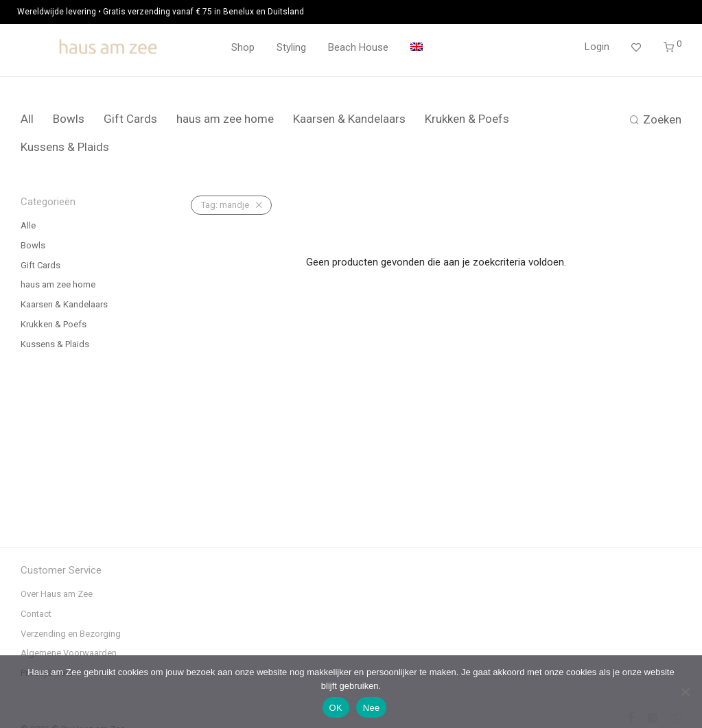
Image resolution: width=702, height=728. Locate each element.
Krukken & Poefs (467, 119)
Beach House (358, 47)
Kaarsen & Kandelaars (349, 119)
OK (336, 708)
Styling (291, 47)
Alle (28, 225)
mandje (225, 205)
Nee (372, 708)
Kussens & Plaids (65, 147)
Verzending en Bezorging (71, 634)
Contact (36, 614)
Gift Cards (130, 119)
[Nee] (685, 692)
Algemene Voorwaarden (69, 653)
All (27, 119)
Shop (243, 47)
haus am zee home (225, 119)
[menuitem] (417, 48)
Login (597, 47)
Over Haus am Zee (57, 594)
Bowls (69, 119)
